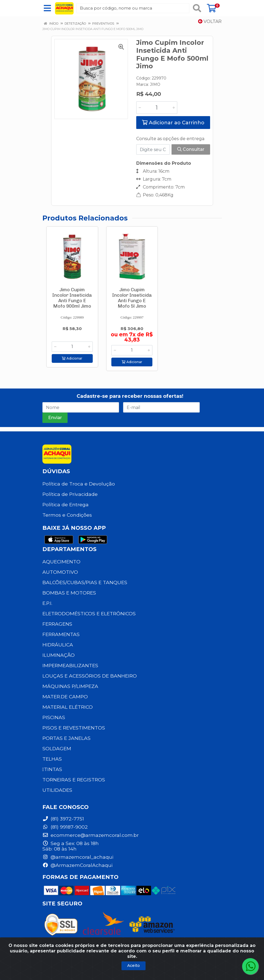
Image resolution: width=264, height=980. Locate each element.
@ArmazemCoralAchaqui (77, 865)
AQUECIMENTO (61, 562)
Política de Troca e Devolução (79, 484)
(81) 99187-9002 (65, 827)
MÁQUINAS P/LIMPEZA (70, 686)
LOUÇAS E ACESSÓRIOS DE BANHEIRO (90, 676)
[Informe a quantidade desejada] (157, 108)
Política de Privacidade (70, 494)
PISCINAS (54, 717)
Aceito (134, 966)
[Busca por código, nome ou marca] (133, 8)
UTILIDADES (57, 790)
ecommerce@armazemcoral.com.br (91, 835)
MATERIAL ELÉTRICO (68, 707)
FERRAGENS (57, 624)
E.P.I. (47, 603)
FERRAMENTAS (61, 634)
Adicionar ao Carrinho (173, 123)
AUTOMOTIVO (60, 572)
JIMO (155, 84)
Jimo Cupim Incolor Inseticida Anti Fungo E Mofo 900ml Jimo (72, 298)
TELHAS (52, 759)
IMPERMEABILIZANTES (70, 665)
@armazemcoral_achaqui (78, 857)
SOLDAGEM (57, 748)
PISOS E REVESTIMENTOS (74, 728)
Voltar (210, 21)
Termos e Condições (67, 515)
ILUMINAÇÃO (59, 655)
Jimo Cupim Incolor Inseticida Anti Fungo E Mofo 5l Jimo (132, 298)
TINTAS (52, 769)
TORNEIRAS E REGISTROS (74, 780)
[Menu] (47, 8)
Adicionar (72, 358)
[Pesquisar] (197, 8)
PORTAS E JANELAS (66, 738)
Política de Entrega (66, 504)
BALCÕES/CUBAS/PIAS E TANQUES (85, 582)
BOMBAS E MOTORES (69, 593)
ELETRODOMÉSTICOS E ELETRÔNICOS (89, 613)
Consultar (191, 149)
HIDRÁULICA (58, 645)
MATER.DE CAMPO (65, 697)
